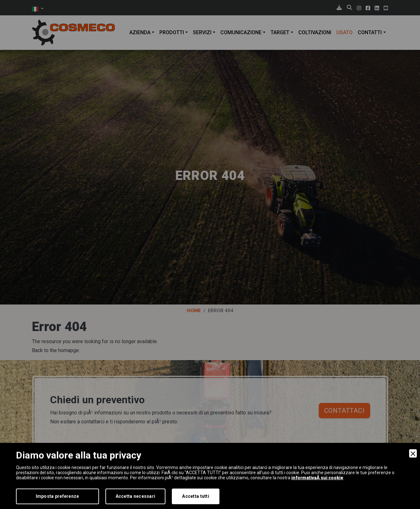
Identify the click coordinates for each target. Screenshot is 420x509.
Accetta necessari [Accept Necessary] (136, 496)
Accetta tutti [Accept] (196, 496)
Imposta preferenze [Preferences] (57, 496)
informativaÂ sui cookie (317, 478)
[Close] (413, 453)
